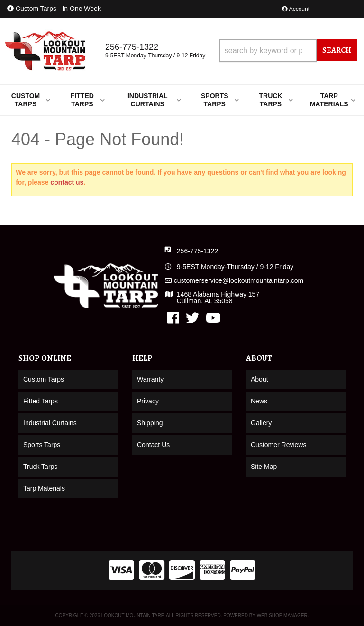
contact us (67, 182)
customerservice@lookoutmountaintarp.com (239, 280)
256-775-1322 (197, 251)
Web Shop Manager (282, 615)
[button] (288, 51)
